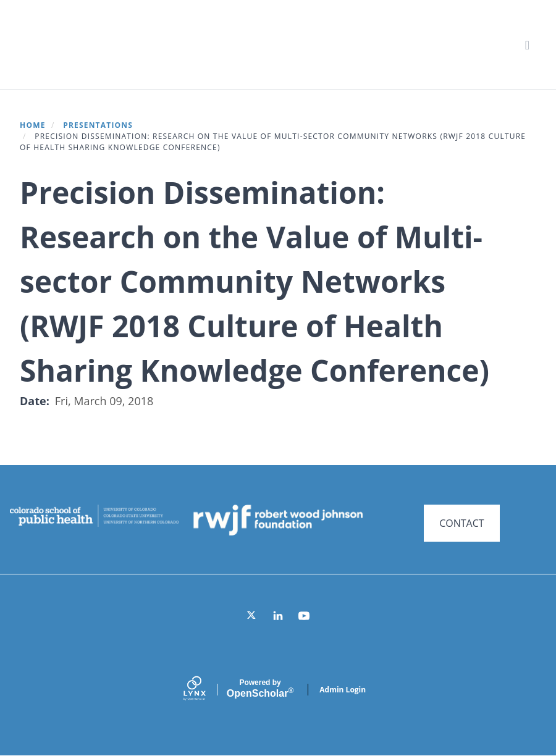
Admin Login (343, 690)
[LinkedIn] (278, 616)
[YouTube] (304, 616)
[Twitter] (252, 616)
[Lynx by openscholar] (205, 690)
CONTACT (461, 523)
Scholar (260, 689)
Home (33, 125)
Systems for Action (120, 44)
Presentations (98, 125)
